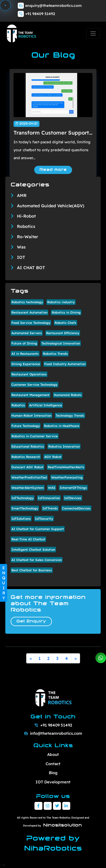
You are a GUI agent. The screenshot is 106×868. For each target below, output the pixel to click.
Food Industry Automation (65, 364)
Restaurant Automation (29, 312)
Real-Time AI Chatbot (28, 539)
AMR (22, 195)
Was (21, 247)
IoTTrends (50, 508)
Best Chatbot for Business (32, 570)
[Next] (76, 658)
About (53, 754)
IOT (21, 257)
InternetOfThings (73, 488)
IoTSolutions (21, 519)
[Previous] (31, 658)
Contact (53, 764)
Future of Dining (24, 343)
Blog (53, 773)
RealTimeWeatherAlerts (66, 467)
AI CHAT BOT (31, 268)
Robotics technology (27, 302)
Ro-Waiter (28, 237)
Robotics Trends (55, 354)
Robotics (26, 226)
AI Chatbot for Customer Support (38, 529)
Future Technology (26, 426)
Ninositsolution (63, 826)
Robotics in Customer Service (35, 436)
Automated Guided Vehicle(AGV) (51, 206)
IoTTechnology (23, 498)
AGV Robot (53, 457)
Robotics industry (61, 302)
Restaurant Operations (29, 374)
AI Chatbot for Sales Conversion (37, 560)
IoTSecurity (44, 519)
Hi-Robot (26, 216)
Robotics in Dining (66, 312)
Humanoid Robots (68, 395)
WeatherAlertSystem (28, 488)
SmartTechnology (25, 508)
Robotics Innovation (64, 446)
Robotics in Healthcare (62, 426)
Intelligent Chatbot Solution (33, 550)
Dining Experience (26, 364)
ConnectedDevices (76, 508)
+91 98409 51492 (40, 14)
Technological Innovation (61, 343)
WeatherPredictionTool (29, 477)
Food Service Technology (31, 323)
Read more (53, 170)
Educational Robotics (28, 446)
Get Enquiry (31, 621)
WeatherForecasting (67, 477)
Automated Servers (27, 333)
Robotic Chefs (65, 323)
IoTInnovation (49, 498)
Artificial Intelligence (46, 405)
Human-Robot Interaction (31, 415)
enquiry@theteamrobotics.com (53, 6)
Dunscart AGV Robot (27, 467)
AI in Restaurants (25, 354)
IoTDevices (73, 498)
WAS (52, 488)
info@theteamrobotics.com (56, 733)
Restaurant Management (30, 395)
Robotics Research (26, 457)
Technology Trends (70, 415)
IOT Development (53, 782)
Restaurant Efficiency (63, 333)
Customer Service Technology (34, 385)
